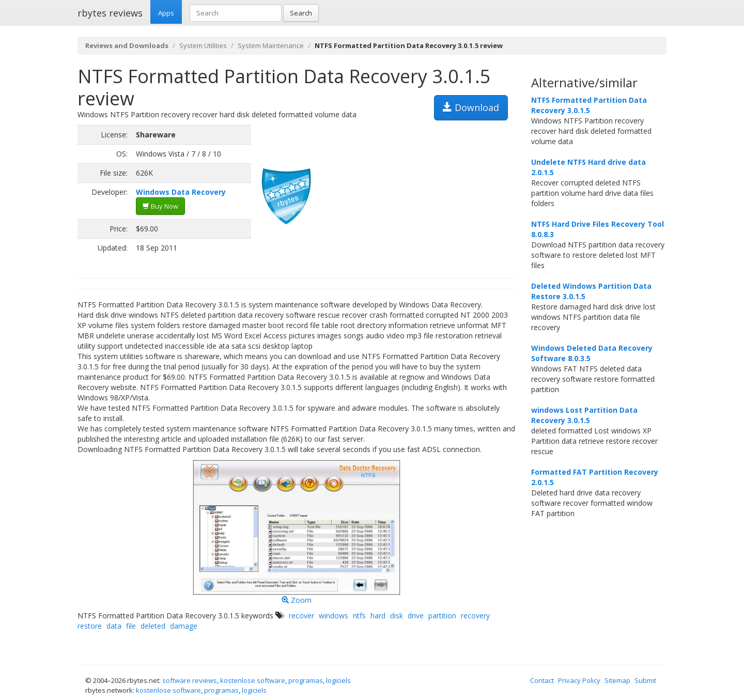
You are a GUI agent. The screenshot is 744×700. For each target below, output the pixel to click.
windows (334, 616)
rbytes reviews (110, 13)
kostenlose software (253, 680)
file (131, 626)
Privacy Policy (579, 680)
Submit (645, 680)
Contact (542, 680)
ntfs (359, 616)
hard (378, 616)
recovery (475, 616)
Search (301, 13)
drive (416, 616)
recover (301, 616)
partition (442, 616)
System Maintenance (271, 45)
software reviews (190, 680)
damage (184, 626)
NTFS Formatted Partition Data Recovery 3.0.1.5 (589, 105)
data (114, 626)
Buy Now (160, 206)
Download (471, 107)
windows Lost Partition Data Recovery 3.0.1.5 (584, 415)
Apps (166, 13)
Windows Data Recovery (181, 192)
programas (306, 680)
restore (90, 626)
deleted (153, 626)
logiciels (338, 680)
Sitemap (617, 680)
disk (397, 616)
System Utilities (203, 45)
